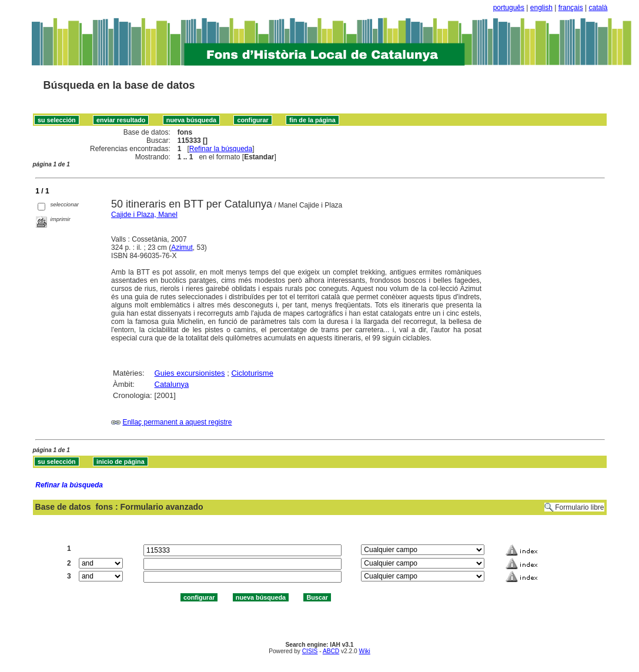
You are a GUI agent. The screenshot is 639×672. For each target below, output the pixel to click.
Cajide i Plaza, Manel (144, 215)
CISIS (310, 651)
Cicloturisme (252, 373)
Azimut (182, 248)
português (509, 8)
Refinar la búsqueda (221, 149)
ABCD (331, 651)
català (598, 8)
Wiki (365, 651)
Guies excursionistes (190, 373)
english (541, 8)
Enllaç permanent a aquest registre (177, 422)
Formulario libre (579, 507)
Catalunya (172, 384)
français (571, 8)
